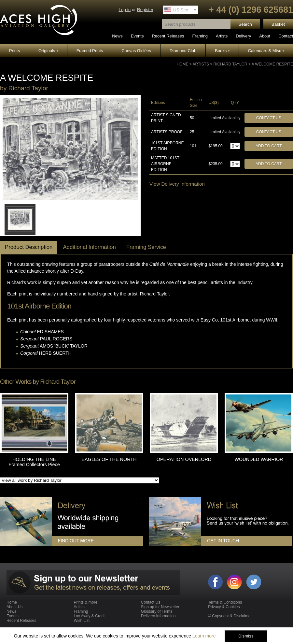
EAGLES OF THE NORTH (109, 459)
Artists (222, 36)
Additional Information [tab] (89, 247)
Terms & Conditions (225, 602)
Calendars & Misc (266, 51)
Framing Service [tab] (146, 247)
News (117, 36)
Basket (278, 24)
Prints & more (85, 602)
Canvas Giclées (136, 51)
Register (145, 10)
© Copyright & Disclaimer (230, 616)
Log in (125, 10)
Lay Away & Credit (90, 616)
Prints (14, 51)
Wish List (82, 621)
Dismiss (246, 636)
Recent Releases (168, 36)
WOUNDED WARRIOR (259, 459)
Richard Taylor (230, 64)
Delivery (243, 36)
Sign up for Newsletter (160, 607)
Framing (200, 36)
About (265, 36)
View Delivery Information (177, 184)
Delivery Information (158, 616)
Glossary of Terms (157, 611)
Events (137, 36)
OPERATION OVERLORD (184, 459)
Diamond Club (183, 51)
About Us (14, 607)
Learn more (204, 636)
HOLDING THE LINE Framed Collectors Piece (34, 462)
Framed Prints (90, 51)
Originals (48, 51)
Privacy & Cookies (224, 607)
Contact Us (269, 118)
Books (222, 51)
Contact (286, 36)
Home (182, 64)
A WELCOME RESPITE (272, 64)
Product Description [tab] (29, 247)
